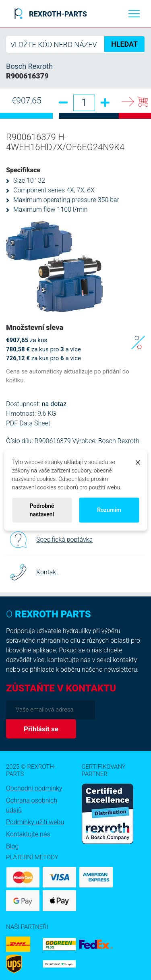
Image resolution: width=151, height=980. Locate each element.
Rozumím (109, 510)
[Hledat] (75, 44)
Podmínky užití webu (35, 822)
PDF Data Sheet (28, 423)
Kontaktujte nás (28, 834)
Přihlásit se (41, 729)
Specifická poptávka (49, 540)
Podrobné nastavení (42, 510)
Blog (12, 846)
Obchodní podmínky (34, 788)
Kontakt (32, 572)
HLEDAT (124, 44)
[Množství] (84, 103)
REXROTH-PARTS (49, 14)
